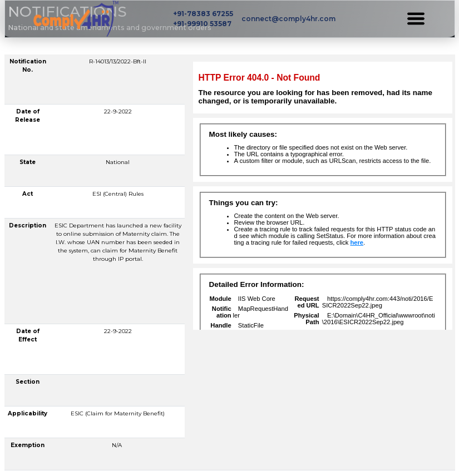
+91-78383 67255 (203, 14)
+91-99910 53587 (202, 24)
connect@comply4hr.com (288, 19)
